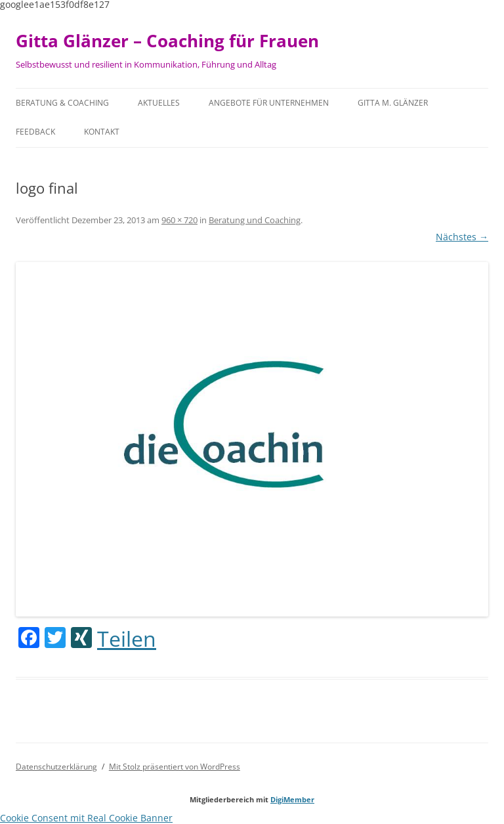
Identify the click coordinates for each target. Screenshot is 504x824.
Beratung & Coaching (62, 103)
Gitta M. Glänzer (393, 103)
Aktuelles (159, 103)
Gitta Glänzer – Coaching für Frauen (167, 41)
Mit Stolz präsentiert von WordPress (175, 767)
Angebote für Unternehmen (269, 103)
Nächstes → (462, 237)
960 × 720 (179, 220)
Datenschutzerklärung (56, 767)
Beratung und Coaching (255, 220)
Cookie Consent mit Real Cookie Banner (86, 818)
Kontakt (102, 132)
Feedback (35, 132)
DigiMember (292, 799)
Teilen (127, 639)
